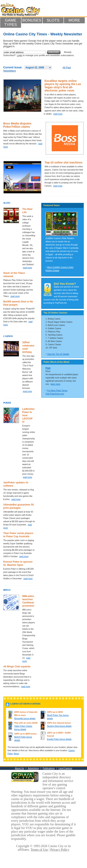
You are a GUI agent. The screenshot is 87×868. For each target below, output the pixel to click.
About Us (19, 768)
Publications (49, 768)
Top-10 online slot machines (63, 162)
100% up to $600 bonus (25, 734)
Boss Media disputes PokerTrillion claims (17, 125)
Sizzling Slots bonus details (59, 726)
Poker (10, 754)
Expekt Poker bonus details (59, 739)
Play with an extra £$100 (26, 723)
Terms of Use (39, 850)
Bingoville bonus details (25, 719)
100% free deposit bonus (59, 723)
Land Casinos (65, 768)
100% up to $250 (55, 712)
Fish (48, 368)
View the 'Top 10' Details (58, 354)
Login (20, 55)
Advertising (33, 768)
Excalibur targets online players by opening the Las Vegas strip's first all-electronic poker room (63, 86)
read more (58, 114)
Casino (71, 750)
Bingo (16, 754)
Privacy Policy (60, 850)
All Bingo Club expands (17, 667)
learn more (55, 384)
